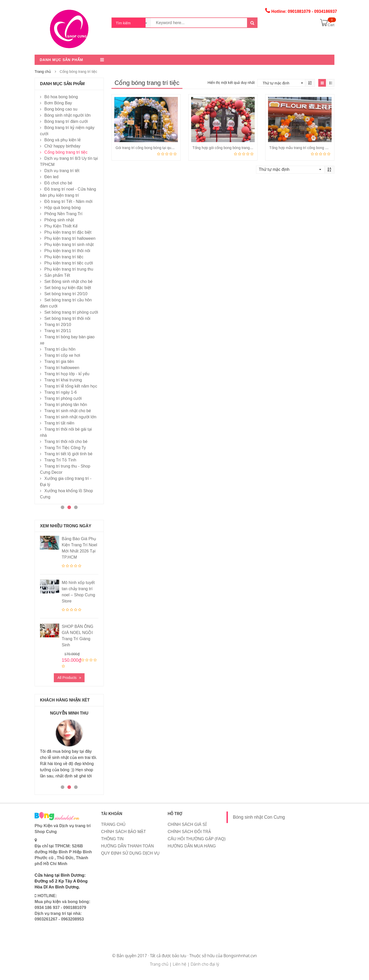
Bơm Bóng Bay (58, 103)
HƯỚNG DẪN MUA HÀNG (192, 846)
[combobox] (131, 23)
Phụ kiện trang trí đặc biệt (68, 232)
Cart (331, 25)
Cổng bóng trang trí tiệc (66, 152)
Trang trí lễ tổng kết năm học (71, 386)
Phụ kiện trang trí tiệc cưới (69, 263)
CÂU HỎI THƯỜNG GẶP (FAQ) (197, 839)
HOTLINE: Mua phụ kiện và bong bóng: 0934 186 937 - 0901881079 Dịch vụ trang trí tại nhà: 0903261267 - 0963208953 (62, 907)
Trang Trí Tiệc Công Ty (65, 448)
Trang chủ (43, 72)
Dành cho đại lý (205, 964)
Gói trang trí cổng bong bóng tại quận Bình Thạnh (155, 148)
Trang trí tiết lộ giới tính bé (68, 454)
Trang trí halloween (62, 368)
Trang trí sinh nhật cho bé (68, 411)
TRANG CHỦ (114, 824)
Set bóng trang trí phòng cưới (71, 312)
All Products (67, 678)
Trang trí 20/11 (58, 331)
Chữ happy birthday (62, 146)
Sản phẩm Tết (57, 275)
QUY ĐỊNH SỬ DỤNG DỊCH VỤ (131, 853)
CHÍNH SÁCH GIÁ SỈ (187, 824)
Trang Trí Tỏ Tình (60, 460)
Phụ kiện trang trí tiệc (64, 257)
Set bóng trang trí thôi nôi (67, 318)
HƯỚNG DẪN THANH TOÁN (128, 846)
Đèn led (51, 177)
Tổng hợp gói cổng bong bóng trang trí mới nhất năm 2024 (239, 148)
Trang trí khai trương (63, 380)
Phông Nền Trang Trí (63, 214)
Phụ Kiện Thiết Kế (61, 226)
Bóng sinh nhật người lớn (68, 115)
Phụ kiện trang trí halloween (70, 238)
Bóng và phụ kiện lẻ (63, 140)
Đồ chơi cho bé (58, 183)
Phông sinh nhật (59, 220)
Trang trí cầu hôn (60, 349)
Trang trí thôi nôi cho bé (66, 442)
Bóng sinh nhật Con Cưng (259, 817)
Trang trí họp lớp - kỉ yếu (67, 374)
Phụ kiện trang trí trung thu (69, 269)
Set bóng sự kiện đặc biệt (68, 288)
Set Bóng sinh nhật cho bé (68, 281)
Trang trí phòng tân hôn (66, 405)
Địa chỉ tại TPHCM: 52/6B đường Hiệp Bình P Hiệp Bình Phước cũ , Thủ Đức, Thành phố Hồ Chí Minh (63, 852)
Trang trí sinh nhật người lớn (70, 417)
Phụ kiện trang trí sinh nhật (69, 245)
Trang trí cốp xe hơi (62, 355)
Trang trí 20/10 (58, 325)
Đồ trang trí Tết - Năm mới (68, 201)
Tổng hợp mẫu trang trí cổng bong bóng (301, 148)
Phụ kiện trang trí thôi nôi (67, 251)
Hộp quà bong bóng (63, 208)
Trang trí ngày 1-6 (61, 392)
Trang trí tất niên (59, 423)
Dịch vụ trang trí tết (62, 171)
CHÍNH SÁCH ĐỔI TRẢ (189, 832)
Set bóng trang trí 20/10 (66, 294)
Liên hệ (180, 964)
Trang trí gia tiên (59, 362)
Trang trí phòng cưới (63, 398)
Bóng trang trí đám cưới (66, 121)
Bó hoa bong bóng (61, 97)
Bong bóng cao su (61, 109)
